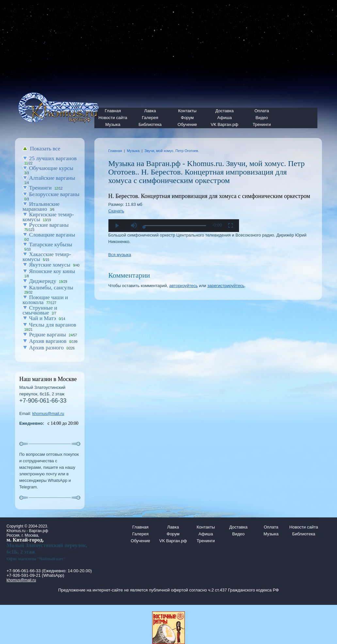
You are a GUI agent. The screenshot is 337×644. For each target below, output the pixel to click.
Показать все (45, 149)
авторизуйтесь (183, 286)
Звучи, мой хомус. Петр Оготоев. (172, 151)
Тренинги (262, 124)
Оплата (262, 111)
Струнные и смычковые (40, 310)
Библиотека (150, 124)
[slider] (175, 226)
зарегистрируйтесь (226, 286)
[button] (134, 226)
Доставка (225, 111)
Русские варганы (49, 225)
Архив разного (46, 348)
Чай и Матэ (43, 318)
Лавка (150, 111)
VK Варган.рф (225, 124)
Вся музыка (120, 255)
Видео (262, 118)
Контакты (187, 111)
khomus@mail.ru (48, 414)
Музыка (113, 124)
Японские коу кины (52, 271)
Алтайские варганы (52, 178)
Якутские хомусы (50, 265)
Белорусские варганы (54, 194)
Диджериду (43, 281)
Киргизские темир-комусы (48, 217)
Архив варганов (48, 341)
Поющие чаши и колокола (45, 300)
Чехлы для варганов (53, 325)
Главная (115, 151)
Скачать (116, 211)
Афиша (224, 118)
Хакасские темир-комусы (47, 257)
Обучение (187, 124)
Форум (187, 118)
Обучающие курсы (51, 168)
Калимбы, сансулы (51, 288)
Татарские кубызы (51, 245)
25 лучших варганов (53, 158)
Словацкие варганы (52, 235)
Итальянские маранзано (41, 207)
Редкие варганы (48, 335)
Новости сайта (304, 527)
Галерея (150, 118)
